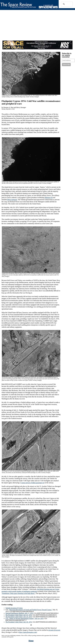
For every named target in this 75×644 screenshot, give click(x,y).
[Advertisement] (36, 27)
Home (31, 641)
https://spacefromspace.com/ (28, 632)
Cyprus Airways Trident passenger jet (32, 483)
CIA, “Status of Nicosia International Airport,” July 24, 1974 (24, 618)
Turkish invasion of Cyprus (14, 608)
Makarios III (49, 198)
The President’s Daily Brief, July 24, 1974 (19, 617)
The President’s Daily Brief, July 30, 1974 (19, 622)
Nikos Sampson (12, 200)
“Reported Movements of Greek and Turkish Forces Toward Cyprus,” (31, 610)
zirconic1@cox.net (54, 630)
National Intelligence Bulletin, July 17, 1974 (19, 613)
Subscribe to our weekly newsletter (67, 55)
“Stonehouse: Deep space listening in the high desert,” (18, 593)
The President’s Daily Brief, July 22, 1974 (19, 615)
